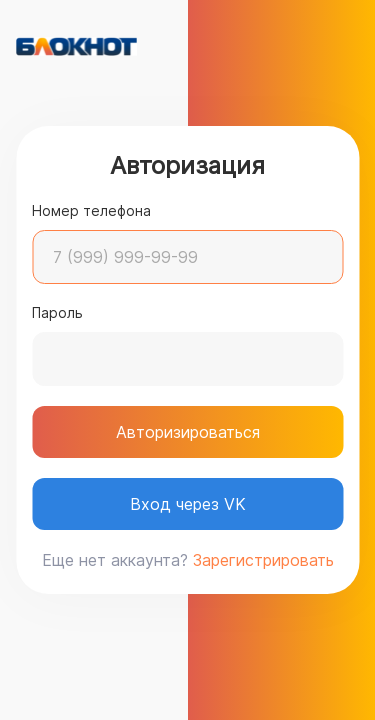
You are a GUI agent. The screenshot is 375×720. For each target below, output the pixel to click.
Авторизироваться (188, 432)
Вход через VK (188, 504)
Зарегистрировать (263, 560)
